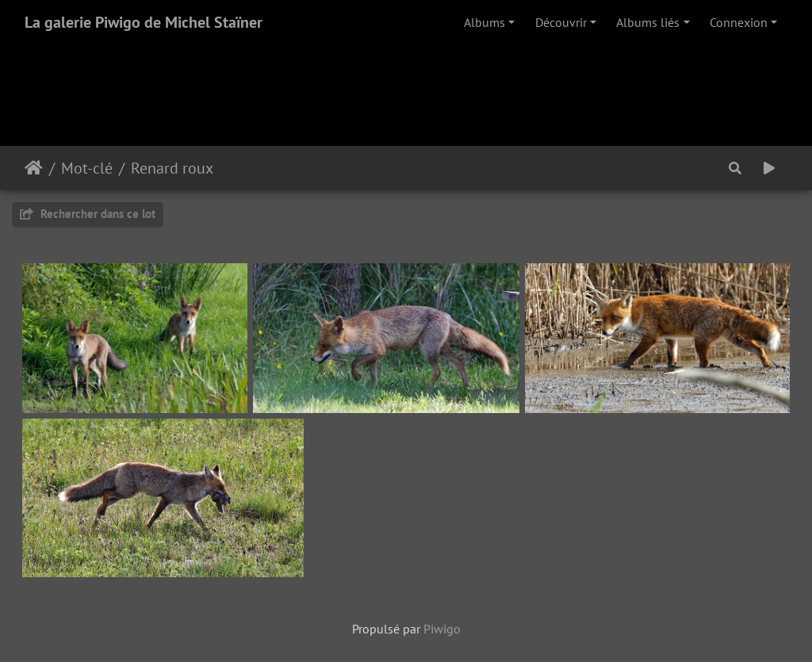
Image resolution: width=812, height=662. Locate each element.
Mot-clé (87, 168)
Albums (485, 22)
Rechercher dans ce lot (88, 214)
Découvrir (561, 22)
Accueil (34, 168)
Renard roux (172, 168)
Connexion (739, 22)
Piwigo (442, 629)
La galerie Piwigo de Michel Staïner (144, 22)
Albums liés (648, 22)
